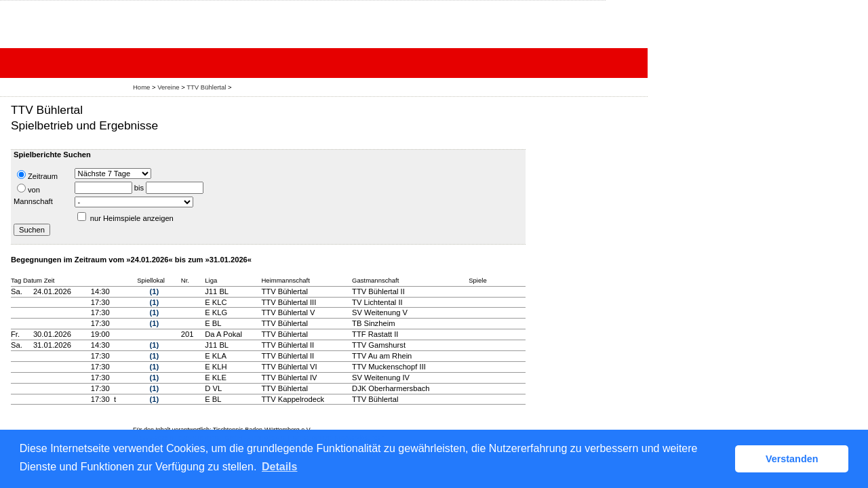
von (28, 189)
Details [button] (279, 467)
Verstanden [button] (792, 459)
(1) (155, 291)
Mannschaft (33, 201)
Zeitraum (37, 175)
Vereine (168, 87)
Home (141, 87)
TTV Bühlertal (206, 87)
